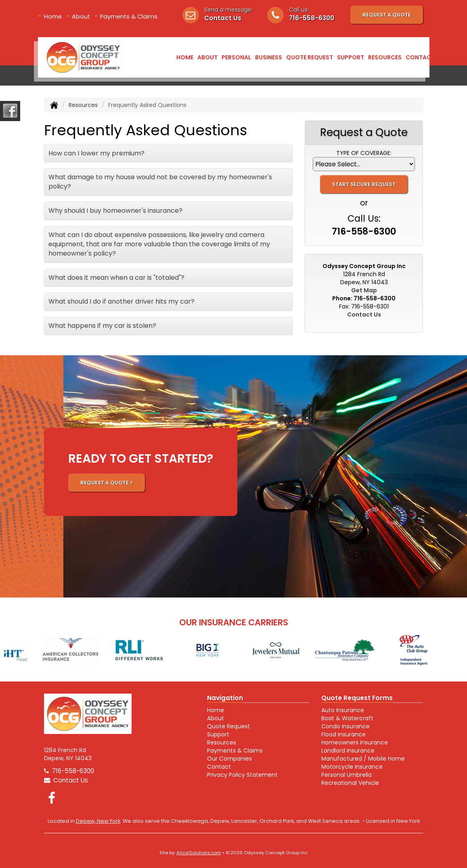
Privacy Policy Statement (242, 775)
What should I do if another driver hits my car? (121, 301)
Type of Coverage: (364, 153)
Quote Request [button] (310, 57)
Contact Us (223, 18)
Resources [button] (385, 57)
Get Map (364, 290)
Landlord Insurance (348, 751)
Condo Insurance (346, 726)
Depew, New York (98, 821)
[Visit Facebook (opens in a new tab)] (52, 798)
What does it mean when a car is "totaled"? (116, 278)
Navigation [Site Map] (225, 698)
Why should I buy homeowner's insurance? (115, 211)
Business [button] (269, 57)
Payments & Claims (129, 17)
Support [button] (351, 57)
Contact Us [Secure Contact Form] (364, 314)
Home (53, 17)
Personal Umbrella (347, 775)
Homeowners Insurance (355, 742)
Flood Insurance (343, 734)
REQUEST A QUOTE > (107, 483)
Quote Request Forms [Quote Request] (357, 698)
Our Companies (229, 759)
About (81, 17)
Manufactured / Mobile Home (363, 759)
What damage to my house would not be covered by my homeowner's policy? (160, 182)
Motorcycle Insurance (352, 767)
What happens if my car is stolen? (102, 326)
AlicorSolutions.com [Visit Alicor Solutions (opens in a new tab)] (199, 853)
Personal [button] (236, 57)
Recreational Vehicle (350, 783)
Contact (420, 57)
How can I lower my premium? (96, 153)
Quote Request (228, 726)
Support (218, 734)
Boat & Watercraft (347, 718)
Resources (83, 105)
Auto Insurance (343, 710)
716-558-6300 (312, 18)
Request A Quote (387, 15)
